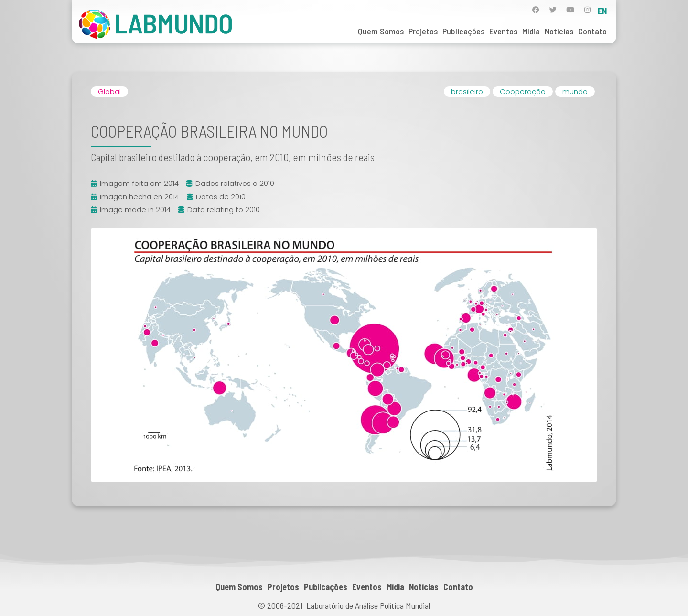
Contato (592, 31)
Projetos (423, 31)
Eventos (503, 31)
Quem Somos (381, 31)
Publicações (463, 31)
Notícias (559, 31)
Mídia (531, 31)
